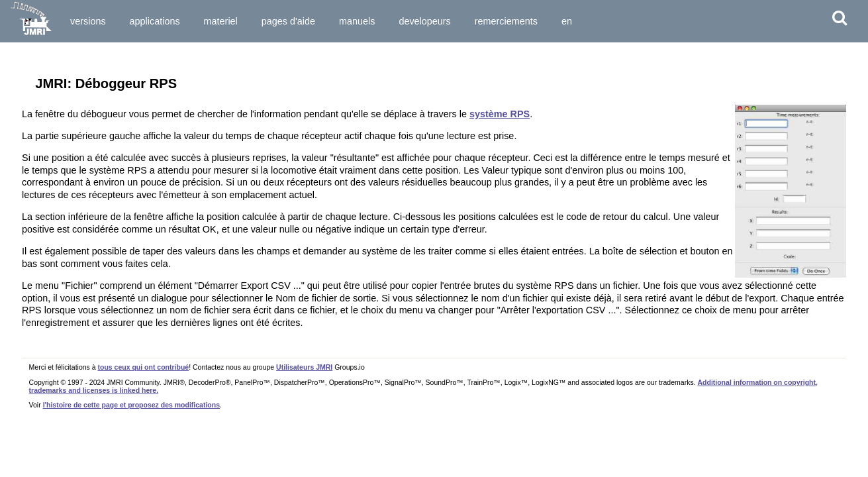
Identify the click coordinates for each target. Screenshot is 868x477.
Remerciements (506, 21)
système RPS (500, 114)
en (567, 21)
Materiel (221, 21)
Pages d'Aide (288, 21)
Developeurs (424, 21)
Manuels (357, 21)
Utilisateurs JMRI (304, 367)
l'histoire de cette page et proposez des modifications (131, 405)
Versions (88, 21)
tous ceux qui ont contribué (143, 367)
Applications (155, 21)
